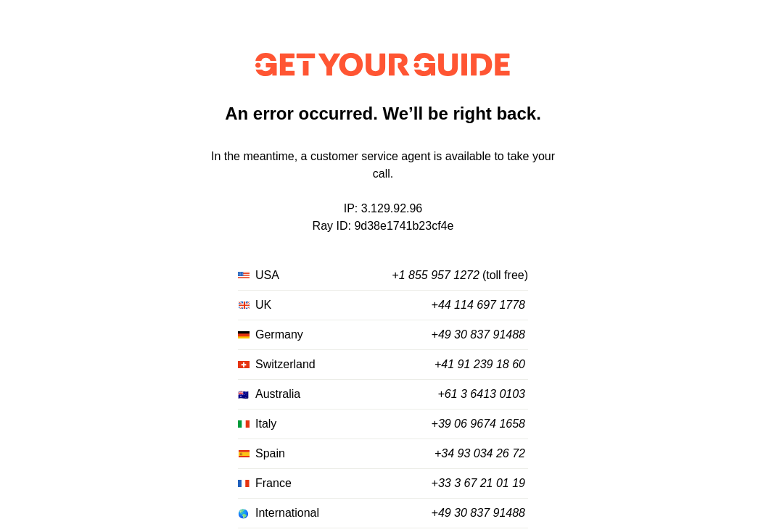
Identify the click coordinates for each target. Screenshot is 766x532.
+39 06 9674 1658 (478, 424)
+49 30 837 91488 (478, 334)
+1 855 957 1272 (436, 275)
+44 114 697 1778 (478, 305)
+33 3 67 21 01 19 (478, 483)
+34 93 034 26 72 (480, 453)
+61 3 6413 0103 (481, 394)
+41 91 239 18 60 (480, 364)
